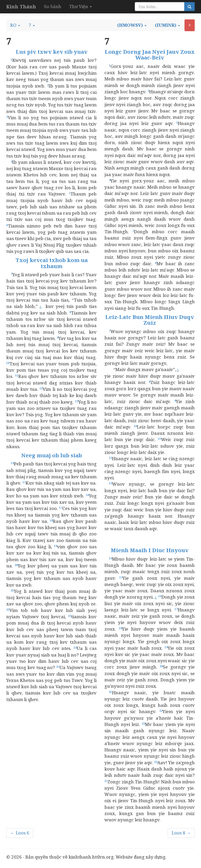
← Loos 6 (20, 833)
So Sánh (53, 6)
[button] (15, 25)
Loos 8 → (181, 833)
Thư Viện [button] (80, 6)
